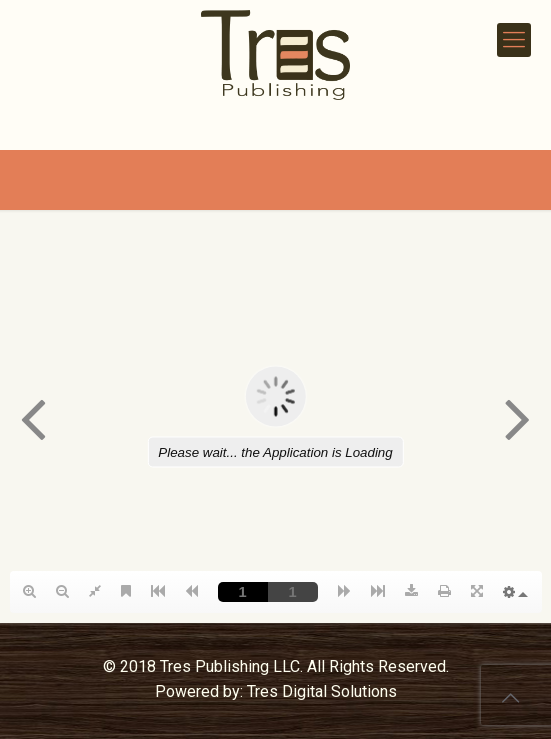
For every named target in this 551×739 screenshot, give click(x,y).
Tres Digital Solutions (322, 691)
